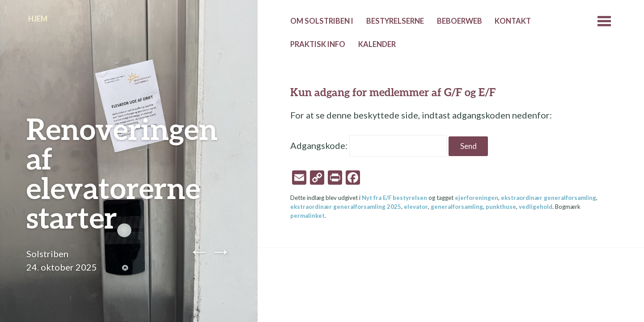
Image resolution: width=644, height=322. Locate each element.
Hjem (38, 19)
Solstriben (47, 254)
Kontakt (513, 21)
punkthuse (501, 207)
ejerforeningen (477, 198)
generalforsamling (457, 207)
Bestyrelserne (395, 21)
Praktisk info (318, 44)
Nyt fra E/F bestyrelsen (394, 198)
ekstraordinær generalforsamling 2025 (346, 207)
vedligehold (536, 207)
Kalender (377, 44)
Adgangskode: (369, 145)
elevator (416, 207)
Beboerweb (460, 21)
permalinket (307, 216)
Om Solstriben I (322, 21)
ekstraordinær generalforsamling (549, 198)
